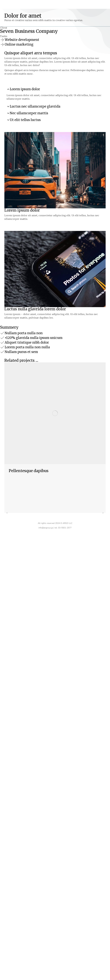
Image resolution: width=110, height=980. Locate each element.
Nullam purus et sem (21, 352)
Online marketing (19, 44)
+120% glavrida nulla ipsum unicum (34, 338)
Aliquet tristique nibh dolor (27, 342)
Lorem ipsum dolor (25, 89)
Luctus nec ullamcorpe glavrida (35, 106)
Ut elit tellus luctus (25, 120)
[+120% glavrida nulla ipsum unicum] (2, 338)
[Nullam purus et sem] (2, 352)
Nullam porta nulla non (24, 333)
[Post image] (55, 413)
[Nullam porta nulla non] (2, 333)
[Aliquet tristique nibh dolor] (2, 342)
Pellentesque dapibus (29, 471)
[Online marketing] (2, 44)
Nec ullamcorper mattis (29, 113)
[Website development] (2, 40)
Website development (22, 40)
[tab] (55, 89)
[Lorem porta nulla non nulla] (2, 347)
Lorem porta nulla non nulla (27, 347)
